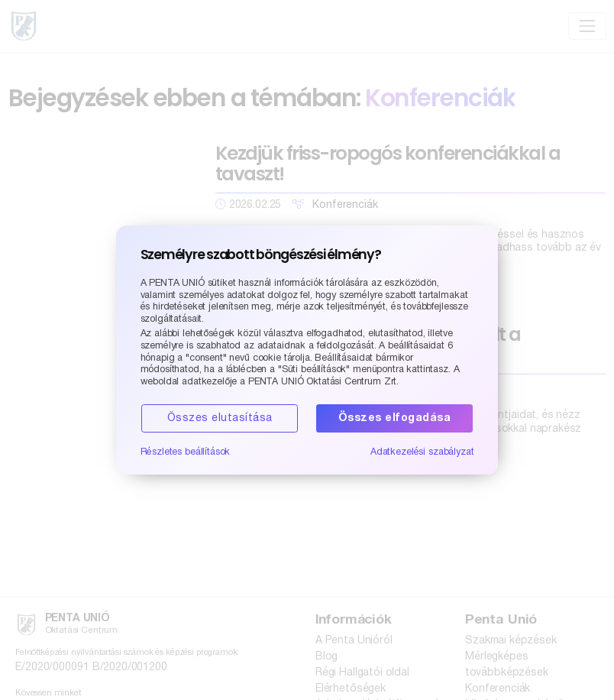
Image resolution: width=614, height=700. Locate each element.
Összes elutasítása (220, 418)
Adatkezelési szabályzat (422, 452)
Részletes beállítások (186, 452)
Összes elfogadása (395, 418)
